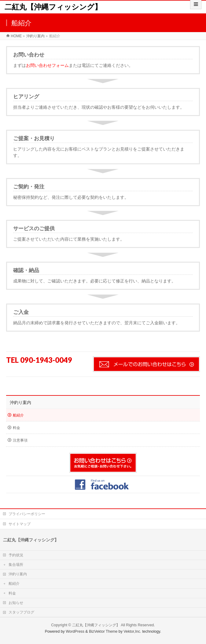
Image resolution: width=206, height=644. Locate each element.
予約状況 (16, 555)
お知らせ (16, 603)
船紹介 (18, 415)
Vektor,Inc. (132, 631)
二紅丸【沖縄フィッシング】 (53, 7)
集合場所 (16, 565)
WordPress (75, 631)
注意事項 (20, 440)
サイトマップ (20, 524)
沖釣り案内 (20, 402)
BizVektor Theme (103, 631)
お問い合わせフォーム (47, 65)
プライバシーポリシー (27, 514)
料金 (17, 428)
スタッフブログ (21, 612)
